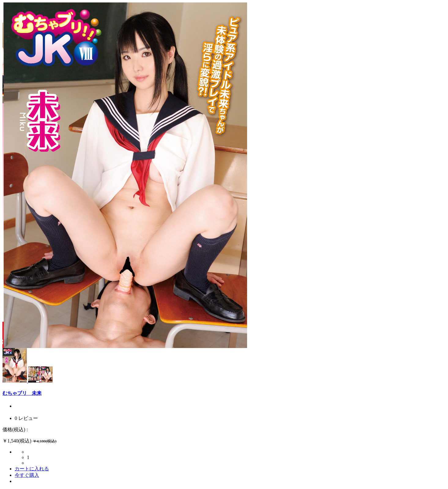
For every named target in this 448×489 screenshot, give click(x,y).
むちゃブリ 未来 (22, 393)
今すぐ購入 (27, 475)
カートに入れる (32, 469)
